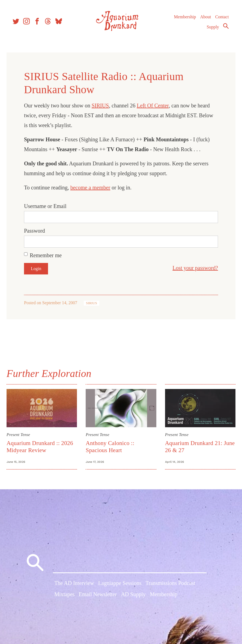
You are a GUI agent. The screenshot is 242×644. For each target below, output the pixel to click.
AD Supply (133, 597)
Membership (183, 19)
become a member (93, 188)
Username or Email (47, 206)
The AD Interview (74, 586)
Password (37, 231)
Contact (221, 19)
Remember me (48, 255)
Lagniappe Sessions (120, 586)
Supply (212, 29)
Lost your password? (193, 268)
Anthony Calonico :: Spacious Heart (111, 446)
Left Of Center (155, 106)
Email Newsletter (98, 597)
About (204, 19)
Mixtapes (64, 597)
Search (225, 28)
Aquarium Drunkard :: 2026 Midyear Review (42, 446)
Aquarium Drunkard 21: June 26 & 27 (193, 446)
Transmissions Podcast (170, 586)
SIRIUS (102, 106)
